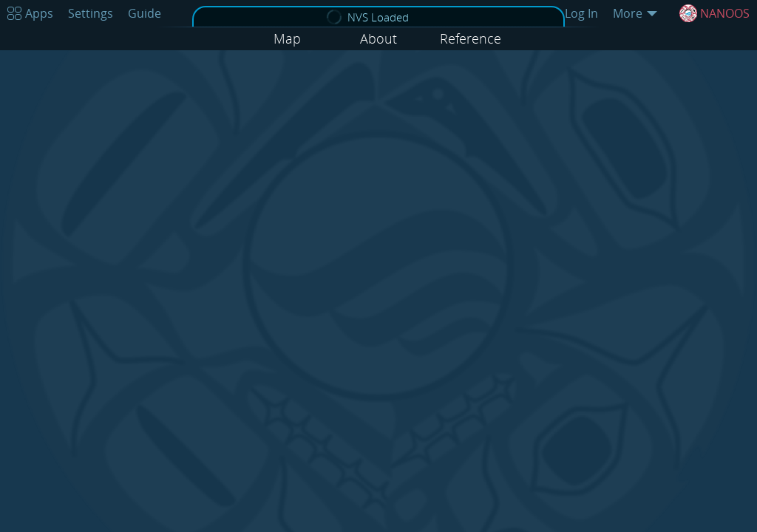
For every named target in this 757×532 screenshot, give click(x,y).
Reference (471, 38)
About (378, 38)
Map (287, 38)
